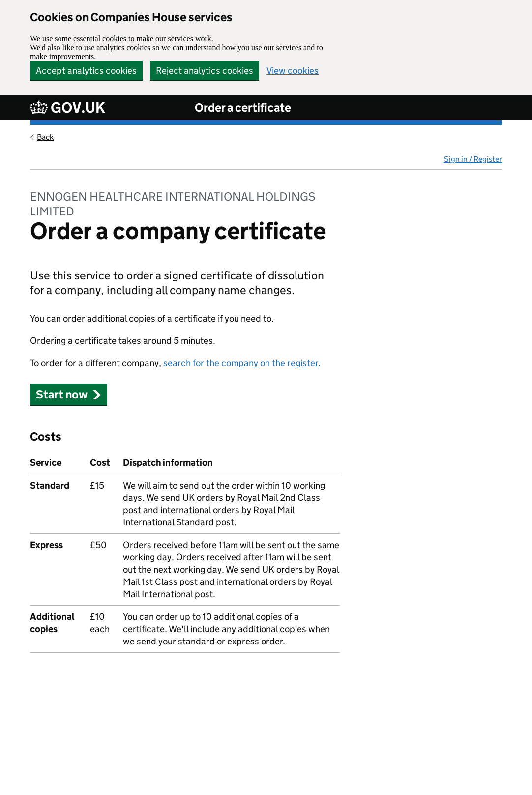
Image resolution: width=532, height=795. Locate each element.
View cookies (293, 71)
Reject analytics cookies (205, 71)
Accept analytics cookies (86, 71)
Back (45, 137)
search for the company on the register (241, 363)
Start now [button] (69, 394)
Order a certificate (243, 107)
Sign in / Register (473, 159)
